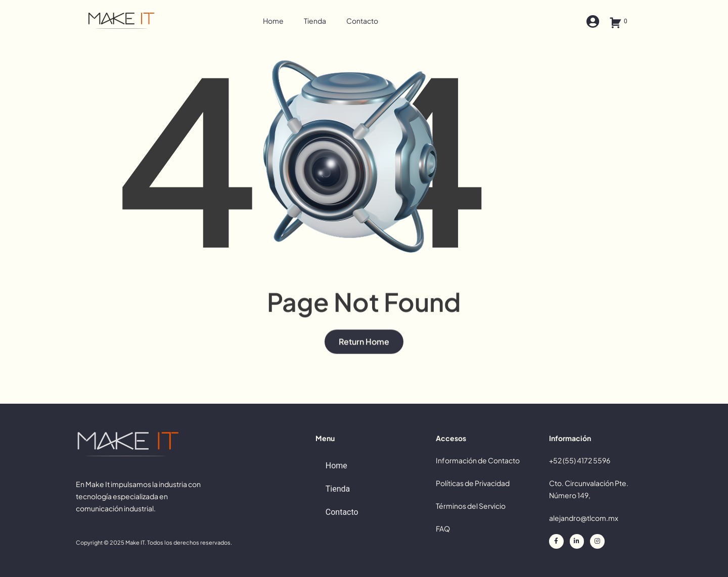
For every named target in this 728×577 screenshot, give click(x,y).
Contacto (362, 21)
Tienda (315, 21)
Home (273, 21)
